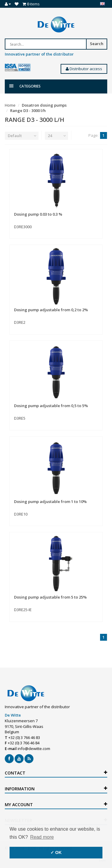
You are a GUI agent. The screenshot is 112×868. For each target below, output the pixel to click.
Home (10, 105)
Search (97, 44)
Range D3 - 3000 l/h (28, 111)
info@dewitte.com (34, 749)
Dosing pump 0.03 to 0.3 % (38, 214)
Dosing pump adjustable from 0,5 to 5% (51, 406)
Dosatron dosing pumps (44, 105)
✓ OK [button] (56, 852)
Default (15, 136)
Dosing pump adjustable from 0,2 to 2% (51, 310)
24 (50, 136)
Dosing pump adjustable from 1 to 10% (50, 502)
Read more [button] (42, 837)
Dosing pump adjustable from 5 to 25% (50, 597)
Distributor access (84, 69)
